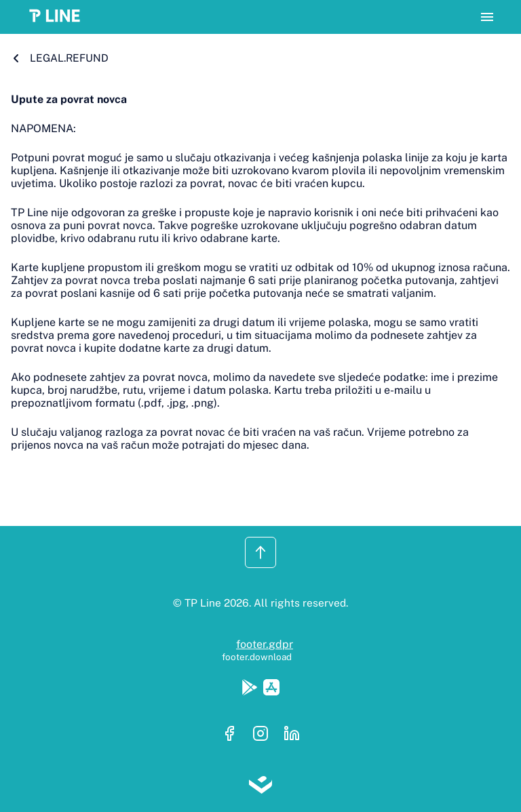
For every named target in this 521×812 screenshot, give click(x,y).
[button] (59, 17)
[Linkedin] (292, 735)
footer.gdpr (265, 644)
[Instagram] (265, 735)
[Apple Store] (271, 689)
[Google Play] (252, 689)
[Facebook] (233, 735)
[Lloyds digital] (260, 786)
